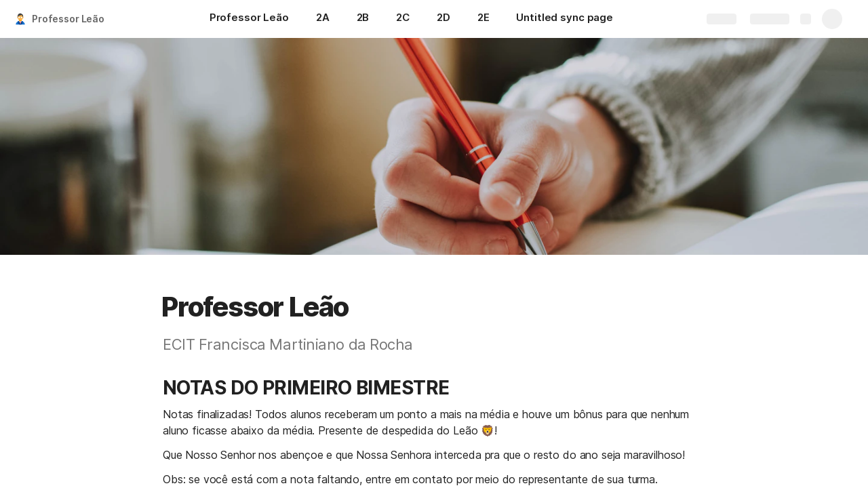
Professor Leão (68, 19)
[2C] (403, 19)
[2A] (323, 19)
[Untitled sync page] (564, 19)
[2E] (484, 19)
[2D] (443, 19)
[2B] (363, 19)
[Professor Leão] (249, 19)
